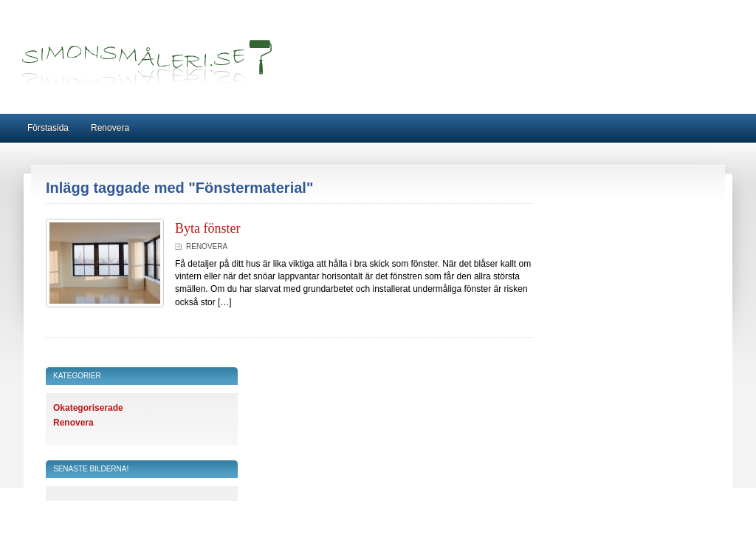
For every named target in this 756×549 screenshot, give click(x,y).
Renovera (110, 128)
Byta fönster (207, 228)
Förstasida (48, 128)
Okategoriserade (88, 408)
